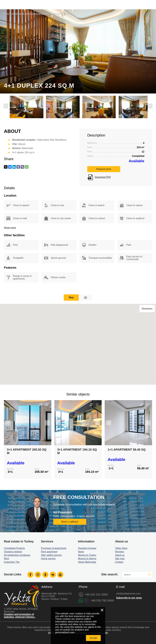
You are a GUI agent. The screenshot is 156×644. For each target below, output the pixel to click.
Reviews (119, 551)
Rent (6, 558)
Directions (147, 309)
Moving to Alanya (87, 558)
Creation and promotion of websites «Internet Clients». (20, 615)
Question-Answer (87, 548)
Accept (93, 638)
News (81, 551)
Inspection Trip (12, 562)
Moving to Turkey (87, 555)
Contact (119, 562)
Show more (10, 227)
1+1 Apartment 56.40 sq (127, 449)
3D (85, 297)
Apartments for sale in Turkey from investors (31, 14)
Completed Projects (14, 548)
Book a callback (70, 521)
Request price (104, 169)
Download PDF (103, 177)
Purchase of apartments (54, 548)
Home (7, 14)
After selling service (51, 555)
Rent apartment (49, 551)
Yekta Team (121, 548)
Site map (120, 558)
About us (120, 555)
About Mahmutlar (87, 562)
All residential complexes (17, 555)
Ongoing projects (13, 551)
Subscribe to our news (129, 597)
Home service (48, 558)
